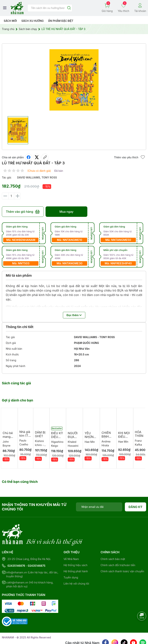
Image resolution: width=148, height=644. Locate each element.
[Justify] (69, 8)
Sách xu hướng (32, 21)
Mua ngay (66, 212)
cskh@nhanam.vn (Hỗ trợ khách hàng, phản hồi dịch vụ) (30, 569)
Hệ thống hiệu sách (75, 550)
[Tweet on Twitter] (37, 157)
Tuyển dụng (71, 562)
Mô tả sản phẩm (19, 275)
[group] (74, 80)
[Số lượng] (11, 196)
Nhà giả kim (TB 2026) (25, 436)
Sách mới (10, 21)
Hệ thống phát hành (76, 556)
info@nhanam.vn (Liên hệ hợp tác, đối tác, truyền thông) (32, 559)
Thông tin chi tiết (20, 327)
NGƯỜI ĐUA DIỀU (73, 437)
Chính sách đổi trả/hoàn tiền (118, 550)
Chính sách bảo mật (113, 544)
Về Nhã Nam (71, 544)
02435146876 (16, 550)
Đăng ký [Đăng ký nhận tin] (136, 507)
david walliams (29, 177)
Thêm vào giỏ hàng (23, 212)
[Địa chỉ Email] (99, 507)
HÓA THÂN (139, 434)
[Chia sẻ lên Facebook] (29, 157)
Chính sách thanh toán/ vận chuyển (122, 556)
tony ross (49, 177)
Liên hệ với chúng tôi (76, 568)
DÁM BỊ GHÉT (40, 434)
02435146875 (37, 550)
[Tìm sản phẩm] (50, 8)
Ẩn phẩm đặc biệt (61, 21)
